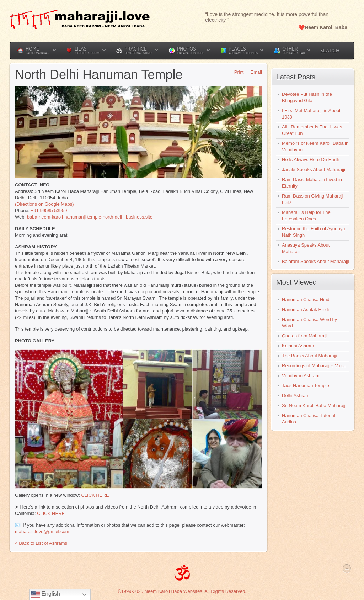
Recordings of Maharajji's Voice (314, 366)
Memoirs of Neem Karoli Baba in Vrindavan (315, 146)
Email (254, 72)
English (46, 594)
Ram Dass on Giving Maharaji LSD (313, 199)
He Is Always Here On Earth (311, 160)
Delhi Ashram (296, 396)
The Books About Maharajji (309, 356)
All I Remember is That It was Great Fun (312, 130)
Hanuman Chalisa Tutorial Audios (309, 419)
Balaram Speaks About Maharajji (315, 261)
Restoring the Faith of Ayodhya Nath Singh (314, 232)
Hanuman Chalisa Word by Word (309, 323)
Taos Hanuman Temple (306, 386)
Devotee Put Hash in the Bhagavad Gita (307, 97)
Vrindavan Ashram (301, 376)
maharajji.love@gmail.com (42, 531)
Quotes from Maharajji (305, 336)
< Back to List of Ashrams (41, 543)
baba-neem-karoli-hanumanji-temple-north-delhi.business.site (90, 217)
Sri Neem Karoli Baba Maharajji (314, 406)
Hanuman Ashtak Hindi (305, 309)
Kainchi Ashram (298, 346)
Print (237, 72)
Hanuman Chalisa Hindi (306, 299)
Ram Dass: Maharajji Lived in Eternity (312, 183)
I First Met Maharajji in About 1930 (311, 114)
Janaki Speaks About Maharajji (314, 170)
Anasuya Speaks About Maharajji (306, 248)
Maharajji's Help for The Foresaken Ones (306, 215)
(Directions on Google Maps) (44, 204)
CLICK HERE (95, 495)
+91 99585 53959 (49, 210)
